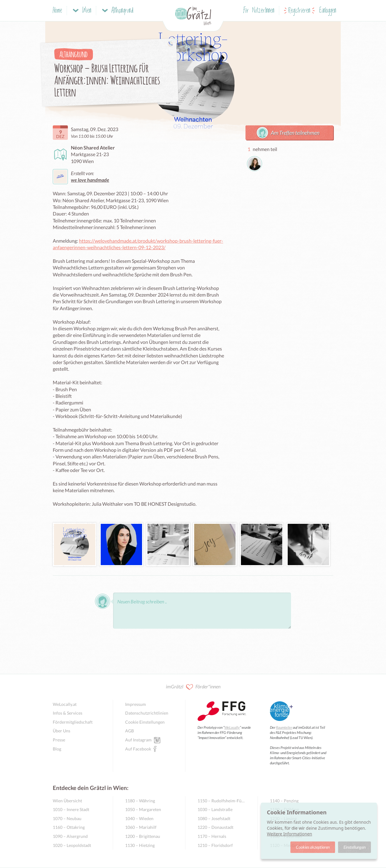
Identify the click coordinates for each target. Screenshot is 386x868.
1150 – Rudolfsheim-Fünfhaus (221, 801)
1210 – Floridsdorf (215, 845)
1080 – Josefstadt (214, 818)
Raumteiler (284, 727)
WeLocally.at (65, 704)
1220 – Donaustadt (215, 827)
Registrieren (299, 11)
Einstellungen (354, 847)
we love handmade (90, 180)
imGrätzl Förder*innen (193, 687)
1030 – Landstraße (215, 809)
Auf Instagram (138, 740)
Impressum (136, 704)
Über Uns (62, 731)
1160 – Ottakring (69, 827)
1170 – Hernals (212, 836)
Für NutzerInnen (259, 11)
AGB (130, 731)
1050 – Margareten (143, 809)
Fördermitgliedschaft (73, 722)
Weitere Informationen (289, 834)
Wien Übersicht (67, 801)
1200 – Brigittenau (143, 836)
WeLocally (232, 727)
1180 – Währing (140, 801)
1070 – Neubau (67, 818)
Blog (57, 749)
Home (57, 11)
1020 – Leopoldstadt (72, 845)
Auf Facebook (138, 749)
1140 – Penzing (284, 801)
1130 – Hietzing (140, 845)
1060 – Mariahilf (141, 827)
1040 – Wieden (139, 818)
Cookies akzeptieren (313, 847)
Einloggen (328, 11)
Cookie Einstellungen (145, 722)
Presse (59, 740)
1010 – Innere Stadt (71, 809)
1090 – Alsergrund (70, 836)
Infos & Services (68, 713)
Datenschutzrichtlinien (147, 713)
